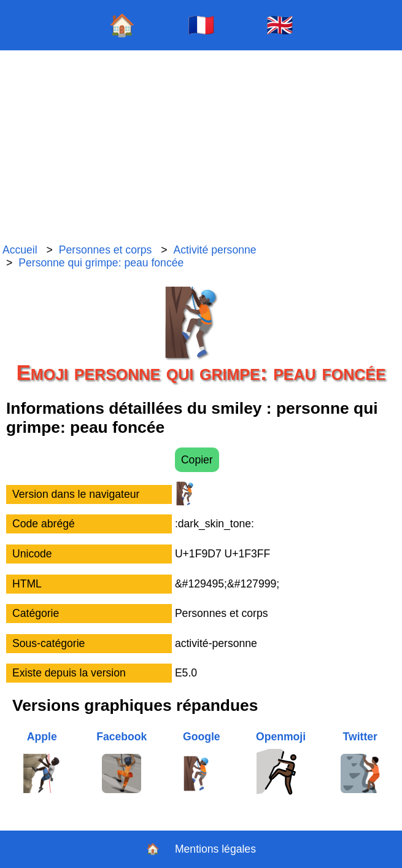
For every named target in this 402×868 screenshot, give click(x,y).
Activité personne (215, 250)
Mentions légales (215, 849)
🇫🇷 (201, 25)
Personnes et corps (106, 250)
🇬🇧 (280, 25)
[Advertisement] (201, 147)
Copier (197, 460)
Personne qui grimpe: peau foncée (101, 263)
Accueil (20, 250)
